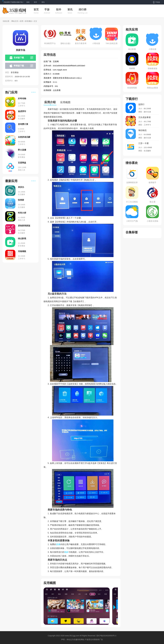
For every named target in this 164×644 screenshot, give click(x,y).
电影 (66, 552)
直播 (58, 544)
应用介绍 (50, 102)
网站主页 (15, 21)
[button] (116, 607)
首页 (36, 10)
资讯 (70, 10)
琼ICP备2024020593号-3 (106, 636)
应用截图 (65, 102)
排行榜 (83, 10)
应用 (22, 21)
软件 (59, 10)
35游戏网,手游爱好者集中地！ (14, 2)
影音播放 (28, 21)
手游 (47, 10)
